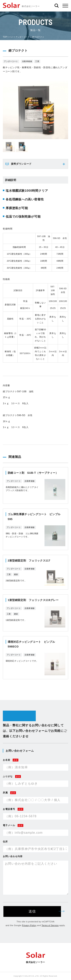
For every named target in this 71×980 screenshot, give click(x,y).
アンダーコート (23, 37)
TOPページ (8, 37)
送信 (45, 911)
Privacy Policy (29, 925)
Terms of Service (50, 925)
